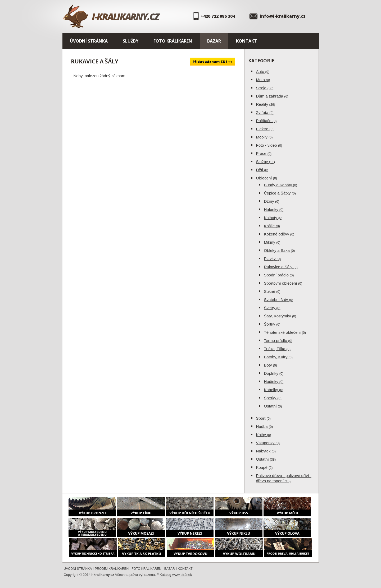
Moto (263, 80)
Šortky (272, 324)
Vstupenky (268, 443)
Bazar (214, 41)
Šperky (273, 398)
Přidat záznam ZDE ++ (212, 62)
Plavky (273, 259)
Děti (262, 170)
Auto (263, 71)
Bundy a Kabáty (281, 185)
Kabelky (274, 390)
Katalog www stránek (176, 575)
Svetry (272, 308)
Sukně (272, 291)
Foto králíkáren (173, 41)
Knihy (264, 435)
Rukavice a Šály (281, 267)
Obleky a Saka (280, 250)
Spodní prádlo (279, 275)
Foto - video (269, 145)
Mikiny (272, 242)
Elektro (265, 129)
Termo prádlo (278, 341)
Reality (266, 104)
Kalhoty (273, 218)
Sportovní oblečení (283, 283)
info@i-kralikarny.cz (283, 16)
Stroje (265, 88)
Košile (272, 226)
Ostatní (273, 406)
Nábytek (266, 451)
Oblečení (267, 178)
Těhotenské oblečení (285, 332)
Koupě (264, 467)
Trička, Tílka (277, 349)
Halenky (274, 209)
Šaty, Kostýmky (280, 316)
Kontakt (246, 41)
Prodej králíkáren (112, 569)
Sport (263, 418)
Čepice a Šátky (280, 193)
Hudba (265, 426)
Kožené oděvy (279, 234)
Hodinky (274, 381)
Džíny (272, 201)
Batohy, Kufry (278, 357)
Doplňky (274, 373)
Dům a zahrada (272, 96)
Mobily (264, 137)
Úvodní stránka (89, 41)
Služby (131, 41)
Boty (271, 365)
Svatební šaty (279, 300)
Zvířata (265, 112)
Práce (264, 153)
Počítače (266, 121)
